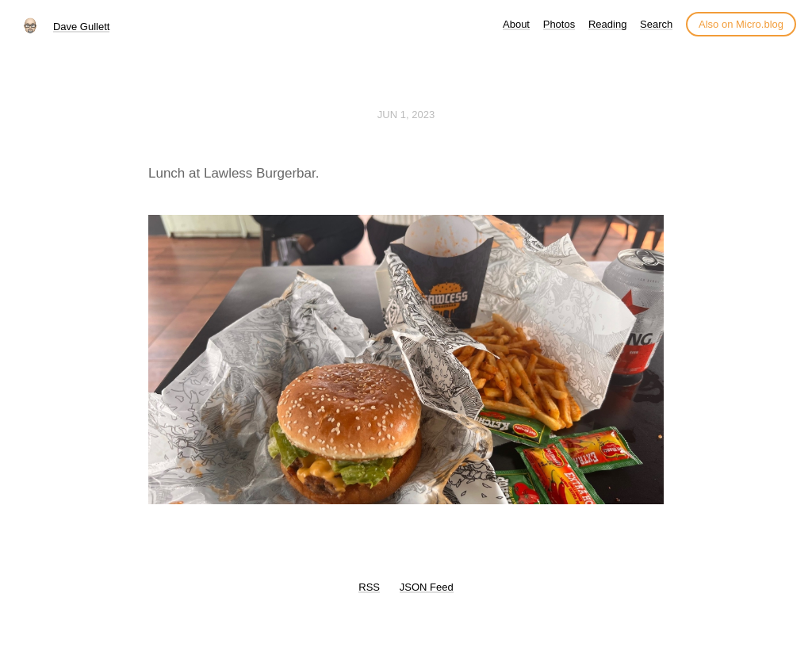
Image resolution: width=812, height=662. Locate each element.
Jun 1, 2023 (406, 115)
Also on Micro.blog (741, 24)
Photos (559, 24)
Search (656, 24)
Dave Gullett (82, 27)
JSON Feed (427, 587)
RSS (369, 587)
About (516, 24)
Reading (607, 24)
